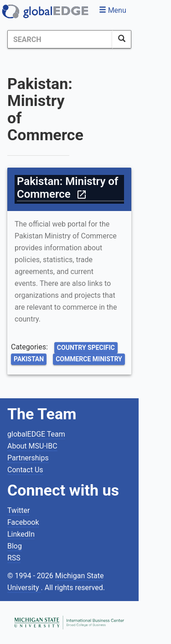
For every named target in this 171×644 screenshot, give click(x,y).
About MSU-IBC (32, 446)
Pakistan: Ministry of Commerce (67, 188)
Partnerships (28, 458)
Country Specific (86, 348)
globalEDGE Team (36, 434)
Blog (15, 546)
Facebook (23, 522)
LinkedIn (21, 534)
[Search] (60, 39)
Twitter (18, 510)
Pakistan (29, 359)
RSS (14, 558)
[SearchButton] (122, 39)
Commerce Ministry (89, 359)
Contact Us (25, 470)
